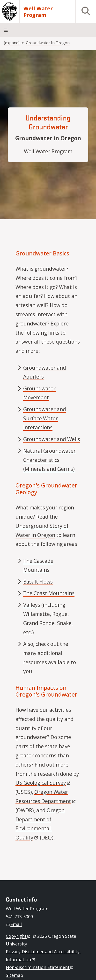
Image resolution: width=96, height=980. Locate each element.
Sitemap (15, 975)
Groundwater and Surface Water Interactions (45, 418)
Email (14, 924)
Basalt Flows (38, 582)
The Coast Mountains (49, 593)
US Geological (43, 783)
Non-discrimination (40, 967)
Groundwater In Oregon (48, 43)
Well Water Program (38, 12)
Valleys (32, 605)
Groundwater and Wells (52, 439)
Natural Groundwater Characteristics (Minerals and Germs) (49, 460)
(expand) (12, 43)
